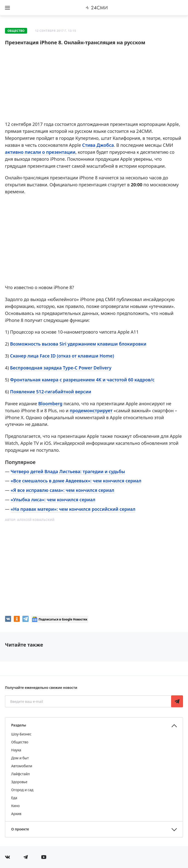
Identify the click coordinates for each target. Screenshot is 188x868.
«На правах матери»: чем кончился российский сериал (73, 509)
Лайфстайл (21, 774)
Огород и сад (22, 790)
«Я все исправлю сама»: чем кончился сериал (63, 490)
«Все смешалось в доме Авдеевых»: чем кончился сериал (76, 481)
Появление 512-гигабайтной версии (50, 392)
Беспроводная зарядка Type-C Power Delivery (61, 368)
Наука (16, 750)
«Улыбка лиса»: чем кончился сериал (53, 500)
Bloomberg (50, 404)
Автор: (30, 520)
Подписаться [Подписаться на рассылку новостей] (177, 701)
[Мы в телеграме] (26, 857)
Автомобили (22, 766)
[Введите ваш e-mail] (89, 701)
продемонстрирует (91, 410)
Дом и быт (20, 758)
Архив (16, 814)
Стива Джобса (98, 145)
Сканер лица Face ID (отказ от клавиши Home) (62, 356)
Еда (14, 798)
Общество (16, 31)
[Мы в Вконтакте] (7, 857)
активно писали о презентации (40, 152)
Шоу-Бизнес (21, 734)
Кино (15, 806)
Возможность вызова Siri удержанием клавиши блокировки (78, 344)
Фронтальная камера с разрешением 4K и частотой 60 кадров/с (82, 380)
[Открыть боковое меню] (7, 8)
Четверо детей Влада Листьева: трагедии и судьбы (68, 471)
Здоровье (19, 782)
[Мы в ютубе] (44, 857)
